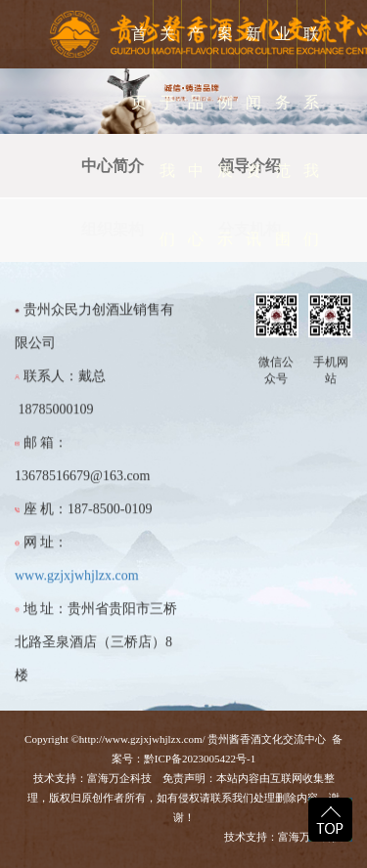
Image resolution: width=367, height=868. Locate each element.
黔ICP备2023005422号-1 (200, 759)
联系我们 (311, 136)
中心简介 (113, 166)
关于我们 (167, 136)
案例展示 (225, 136)
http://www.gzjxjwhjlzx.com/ (142, 739)
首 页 (139, 68)
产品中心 (196, 136)
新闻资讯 (253, 136)
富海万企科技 (122, 778)
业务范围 (283, 136)
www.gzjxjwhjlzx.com (77, 585)
